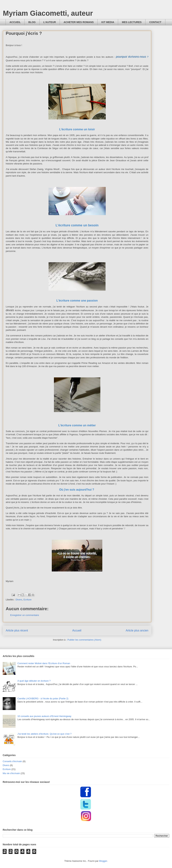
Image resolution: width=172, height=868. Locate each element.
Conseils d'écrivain (12, 761)
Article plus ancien (137, 630)
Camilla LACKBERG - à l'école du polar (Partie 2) (43, 698)
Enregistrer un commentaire (25, 615)
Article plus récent (17, 630)
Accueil (77, 630)
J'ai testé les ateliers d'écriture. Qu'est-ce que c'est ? (44, 734)
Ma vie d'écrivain (11, 773)
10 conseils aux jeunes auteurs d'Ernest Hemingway (44, 716)
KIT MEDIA (108, 22)
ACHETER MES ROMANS (79, 22)
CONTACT (155, 22)
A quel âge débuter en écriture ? (34, 681)
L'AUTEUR (50, 22)
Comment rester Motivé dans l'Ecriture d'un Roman (44, 663)
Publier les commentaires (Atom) (84, 640)
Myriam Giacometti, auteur (48, 13)
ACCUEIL (15, 22)
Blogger (103, 861)
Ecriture (28, 600)
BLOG (32, 22)
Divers (19, 600)
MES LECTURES (132, 22)
